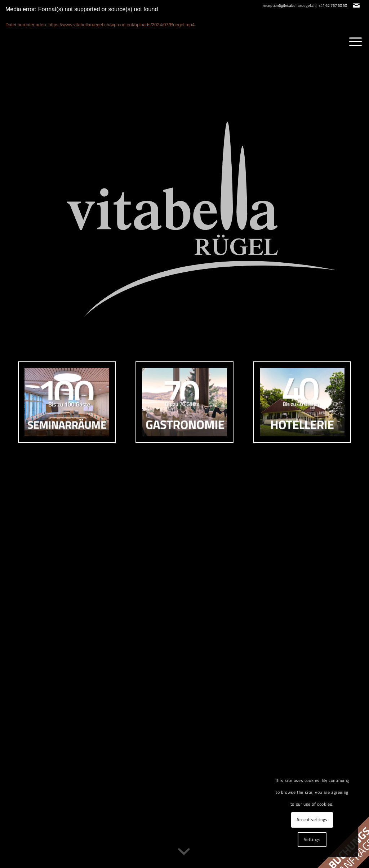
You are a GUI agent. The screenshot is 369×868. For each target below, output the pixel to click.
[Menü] (353, 40)
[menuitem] (353, 40)
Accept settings (312, 820)
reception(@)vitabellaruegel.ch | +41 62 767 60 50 (305, 5)
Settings (312, 839)
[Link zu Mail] (356, 5)
